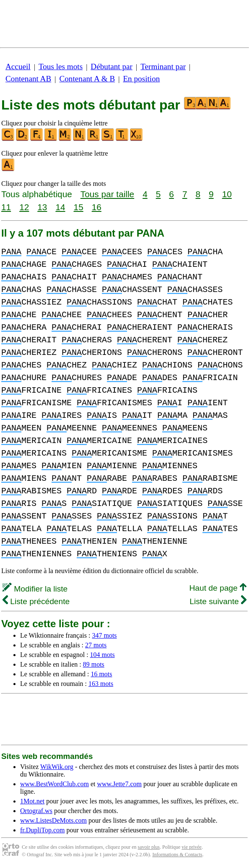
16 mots (101, 674)
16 (97, 207)
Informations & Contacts (177, 855)
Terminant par (163, 66)
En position (141, 79)
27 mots (96, 645)
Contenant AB (28, 79)
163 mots (101, 684)
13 (42, 207)
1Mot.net (32, 801)
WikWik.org (57, 767)
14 (60, 207)
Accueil (18, 66)
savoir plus (149, 847)
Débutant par (112, 66)
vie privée (192, 847)
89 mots (94, 664)
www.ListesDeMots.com (53, 820)
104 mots (102, 655)
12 (24, 207)
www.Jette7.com (119, 784)
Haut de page (218, 588)
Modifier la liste (35, 589)
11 (6, 207)
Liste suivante (218, 601)
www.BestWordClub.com (54, 784)
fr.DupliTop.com (42, 830)
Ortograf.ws (36, 811)
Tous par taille (107, 194)
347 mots (104, 635)
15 (79, 207)
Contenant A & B (87, 79)
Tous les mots (61, 66)
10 (227, 194)
